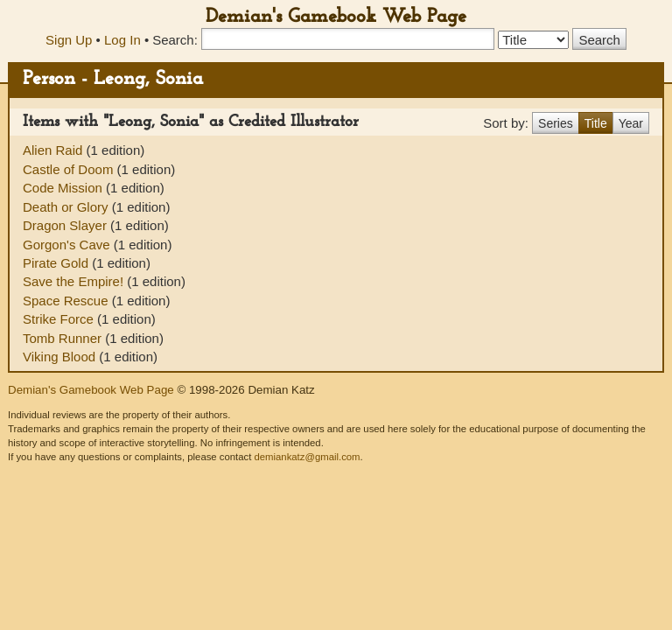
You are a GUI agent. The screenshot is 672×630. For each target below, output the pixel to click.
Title (596, 123)
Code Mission (64, 188)
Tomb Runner (64, 338)
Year (631, 123)
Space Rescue (67, 301)
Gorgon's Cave (68, 245)
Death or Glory (67, 207)
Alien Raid (55, 150)
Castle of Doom (70, 169)
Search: (175, 40)
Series (556, 123)
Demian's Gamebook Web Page (336, 17)
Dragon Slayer (66, 225)
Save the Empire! (75, 281)
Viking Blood (61, 357)
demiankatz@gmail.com (307, 457)
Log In (122, 40)
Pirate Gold (57, 263)
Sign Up (69, 40)
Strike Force (60, 319)
